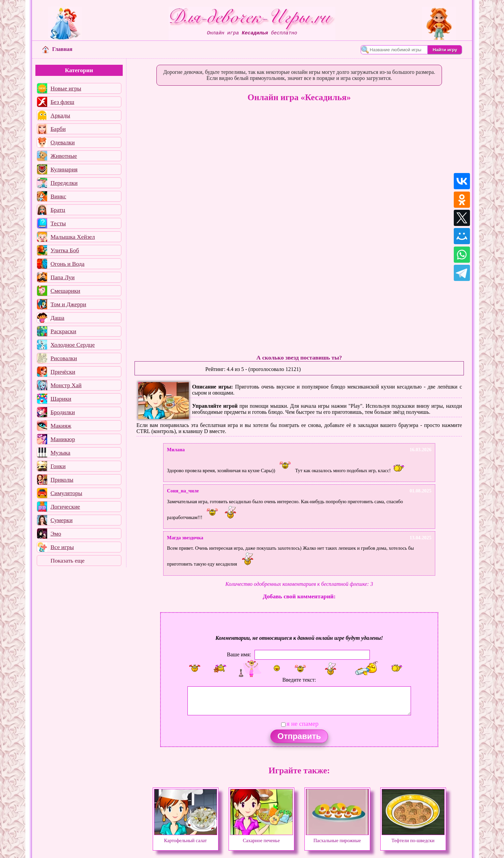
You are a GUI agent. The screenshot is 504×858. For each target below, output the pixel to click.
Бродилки (63, 412)
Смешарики (65, 291)
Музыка (61, 453)
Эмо (56, 534)
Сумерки (62, 520)
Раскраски (63, 331)
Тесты (58, 223)
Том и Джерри (68, 304)
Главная (57, 49)
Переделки (64, 183)
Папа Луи (63, 277)
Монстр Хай (66, 385)
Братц (58, 210)
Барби (58, 129)
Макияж (61, 426)
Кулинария (64, 169)
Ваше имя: (239, 654)
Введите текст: (299, 680)
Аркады (60, 115)
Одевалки (63, 142)
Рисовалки (64, 358)
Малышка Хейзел (73, 237)
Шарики (61, 399)
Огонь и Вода (68, 264)
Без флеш (63, 102)
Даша (57, 318)
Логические (65, 507)
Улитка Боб (65, 250)
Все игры (62, 547)
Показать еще (68, 561)
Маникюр (63, 439)
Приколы (62, 480)
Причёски (63, 372)
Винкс (58, 196)
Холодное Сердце (73, 345)
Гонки (58, 466)
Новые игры (66, 88)
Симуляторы (66, 493)
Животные (64, 156)
